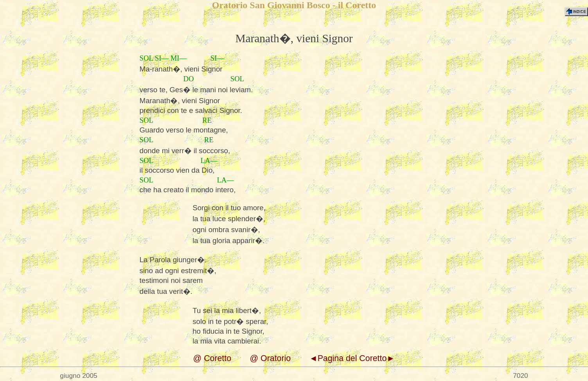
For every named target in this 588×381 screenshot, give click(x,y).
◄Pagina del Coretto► (352, 358)
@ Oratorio (270, 358)
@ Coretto (212, 358)
